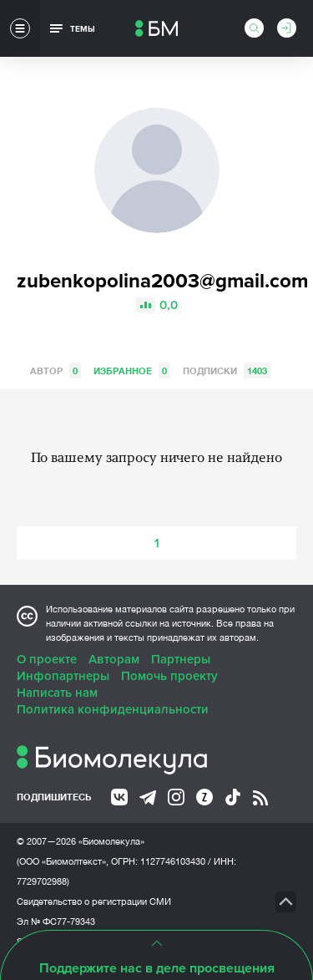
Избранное (132, 371)
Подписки (227, 371)
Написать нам (57, 693)
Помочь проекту (169, 676)
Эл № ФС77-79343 (56, 922)
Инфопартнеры (63, 676)
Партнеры (181, 659)
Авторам (114, 659)
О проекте (47, 659)
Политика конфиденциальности (113, 709)
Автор (56, 371)
